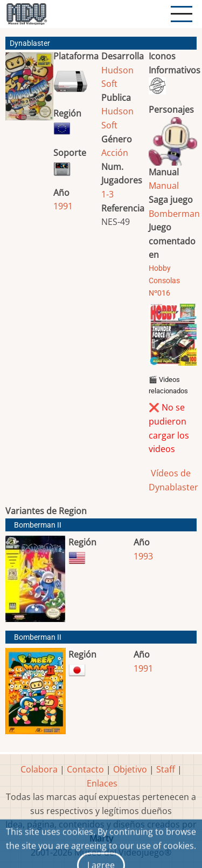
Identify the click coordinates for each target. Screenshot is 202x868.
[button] (29, 91)
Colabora (39, 769)
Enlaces (102, 783)
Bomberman (174, 214)
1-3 (107, 194)
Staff (166, 769)
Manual (164, 186)
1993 (143, 556)
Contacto (85, 769)
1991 (63, 206)
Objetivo (130, 769)
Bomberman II (38, 525)
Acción (115, 153)
